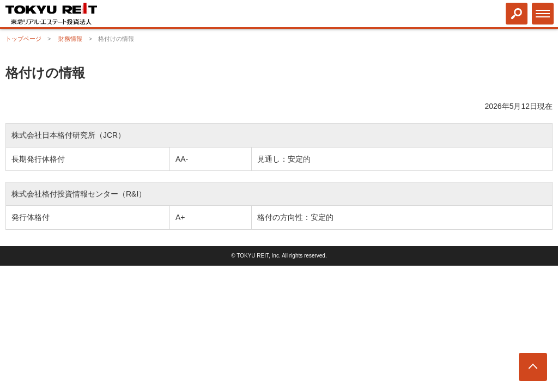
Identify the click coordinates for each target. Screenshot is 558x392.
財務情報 (70, 39)
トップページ (23, 39)
